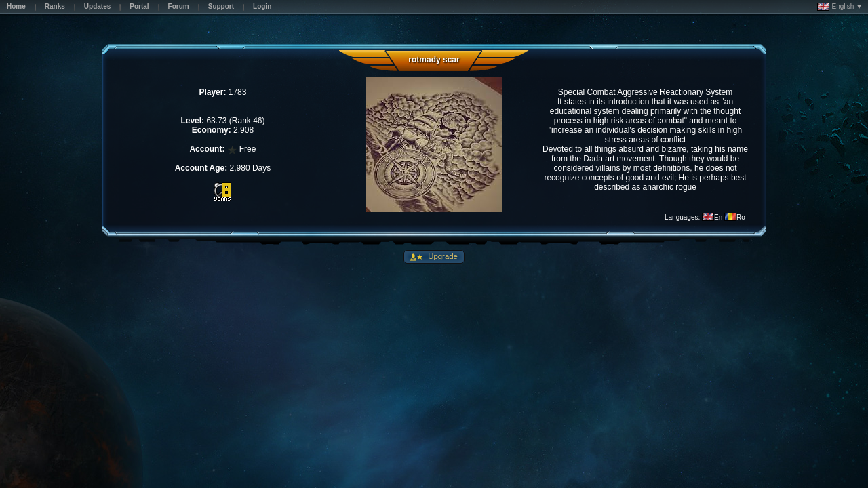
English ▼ (840, 7)
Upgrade (442, 256)
